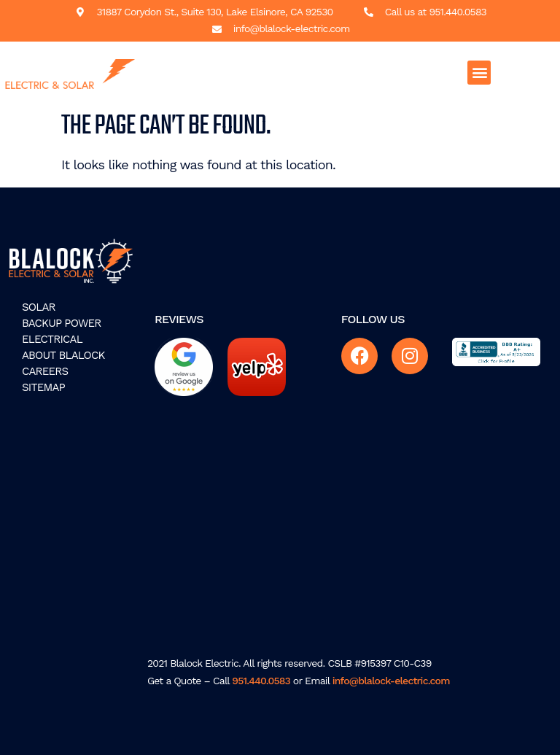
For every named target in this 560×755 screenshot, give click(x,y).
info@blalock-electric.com (391, 681)
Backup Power (62, 323)
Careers (45, 371)
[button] (479, 73)
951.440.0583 (261, 681)
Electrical (52, 339)
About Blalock (63, 355)
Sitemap (43, 387)
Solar (39, 307)
